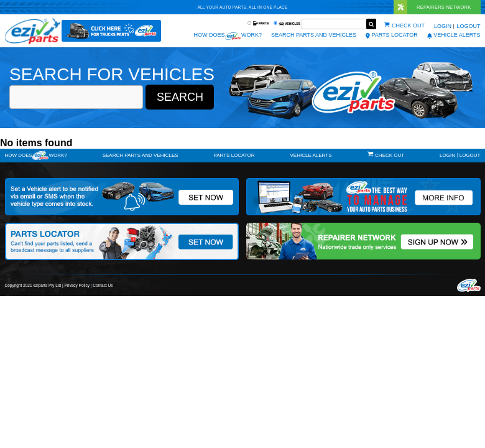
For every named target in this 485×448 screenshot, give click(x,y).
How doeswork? (36, 155)
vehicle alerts (454, 35)
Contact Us (103, 285)
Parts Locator (392, 35)
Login (443, 26)
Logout (468, 26)
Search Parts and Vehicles (314, 35)
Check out (408, 26)
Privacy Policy (77, 285)
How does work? (228, 36)
